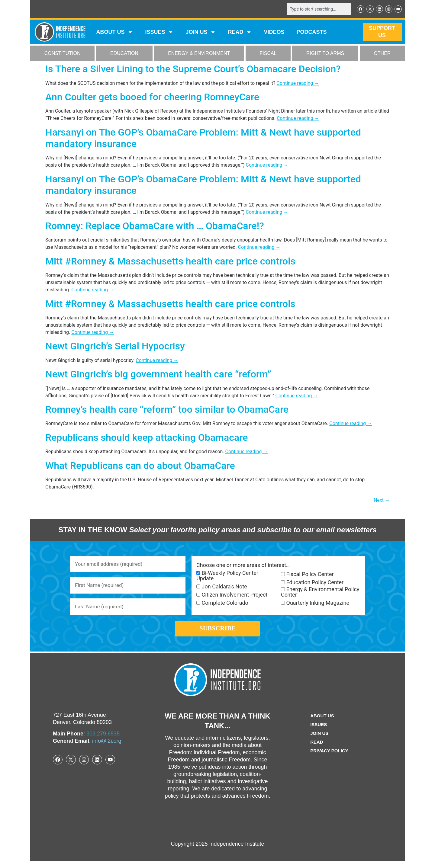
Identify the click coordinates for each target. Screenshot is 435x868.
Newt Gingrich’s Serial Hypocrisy (115, 347)
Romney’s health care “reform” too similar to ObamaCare (167, 410)
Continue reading (298, 83)
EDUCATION (124, 54)
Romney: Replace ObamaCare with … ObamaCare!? (155, 226)
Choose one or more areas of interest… (243, 566)
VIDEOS (274, 33)
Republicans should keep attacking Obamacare (147, 438)
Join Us (319, 740)
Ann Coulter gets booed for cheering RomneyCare (152, 98)
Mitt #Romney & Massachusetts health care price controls (170, 262)
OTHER (382, 54)
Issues (159, 33)
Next (382, 501)
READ (240, 33)
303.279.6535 (103, 741)
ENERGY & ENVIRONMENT (199, 54)
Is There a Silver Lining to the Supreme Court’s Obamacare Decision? (193, 69)
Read (316, 749)
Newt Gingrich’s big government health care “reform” (158, 375)
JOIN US (201, 33)
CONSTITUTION (63, 54)
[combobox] (316, 9)
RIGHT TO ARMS (325, 54)
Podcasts (312, 33)
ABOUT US (114, 33)
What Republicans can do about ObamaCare (140, 466)
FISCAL (268, 54)
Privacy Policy (329, 758)
